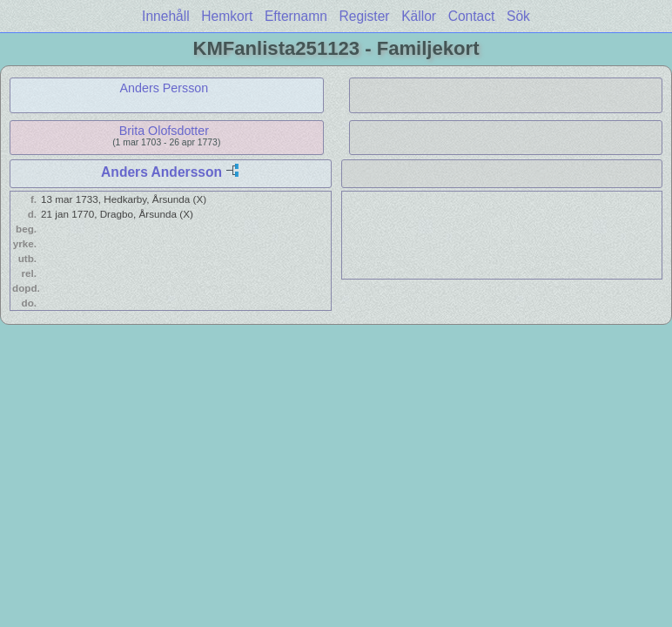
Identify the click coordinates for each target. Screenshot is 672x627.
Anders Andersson (161, 172)
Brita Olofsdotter (164, 131)
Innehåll (166, 16)
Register (364, 16)
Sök (518, 16)
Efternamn (296, 16)
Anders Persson (165, 88)
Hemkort (227, 16)
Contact (472, 16)
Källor (419, 16)
